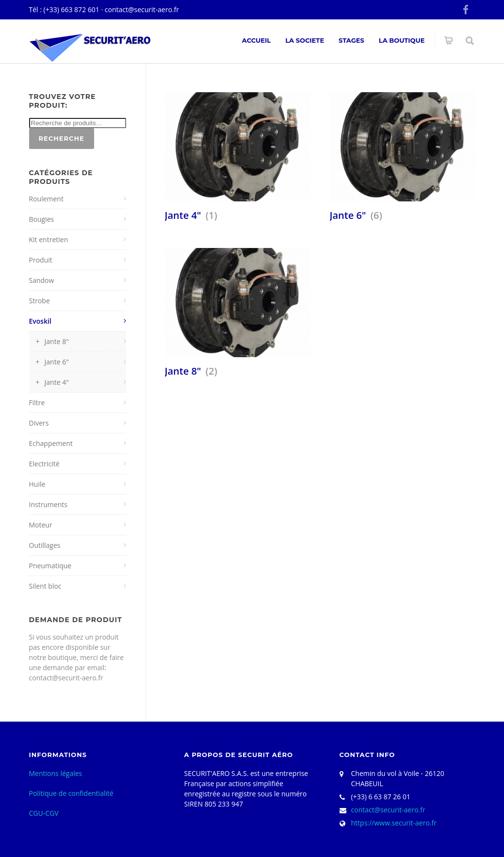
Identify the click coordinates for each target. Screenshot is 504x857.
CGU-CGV (44, 813)
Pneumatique (50, 566)
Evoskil (40, 321)
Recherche (62, 138)
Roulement (46, 199)
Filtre (37, 403)
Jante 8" (57, 341)
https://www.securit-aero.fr (394, 823)
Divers (39, 423)
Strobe (40, 301)
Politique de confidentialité (71, 793)
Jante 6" (57, 362)
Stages (351, 40)
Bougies (42, 219)
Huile (37, 484)
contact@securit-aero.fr (142, 9)
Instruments (49, 504)
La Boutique (402, 40)
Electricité (44, 464)
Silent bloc (45, 586)
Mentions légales (56, 773)
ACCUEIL (256, 40)
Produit (41, 260)
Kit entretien (49, 239)
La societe (305, 40)
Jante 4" (57, 382)
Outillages (45, 545)
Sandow (42, 280)
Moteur (41, 525)
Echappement (51, 443)
